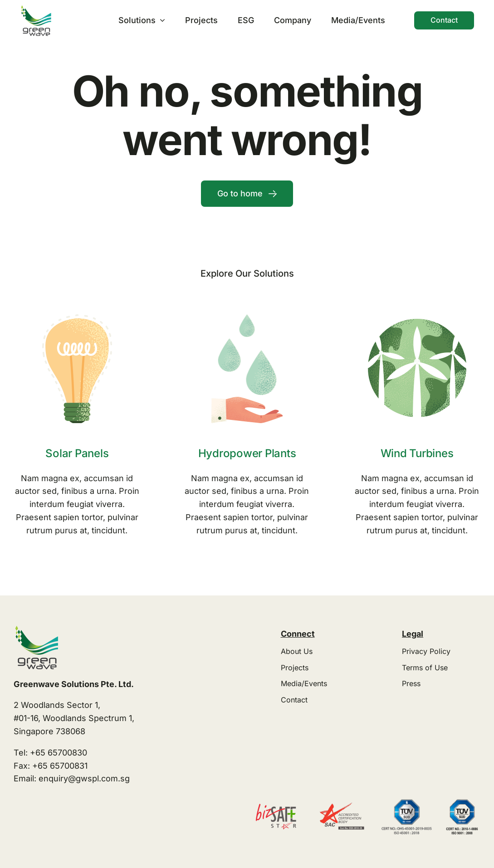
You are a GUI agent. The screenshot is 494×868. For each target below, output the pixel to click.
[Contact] (444, 20)
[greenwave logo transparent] (36, 8)
